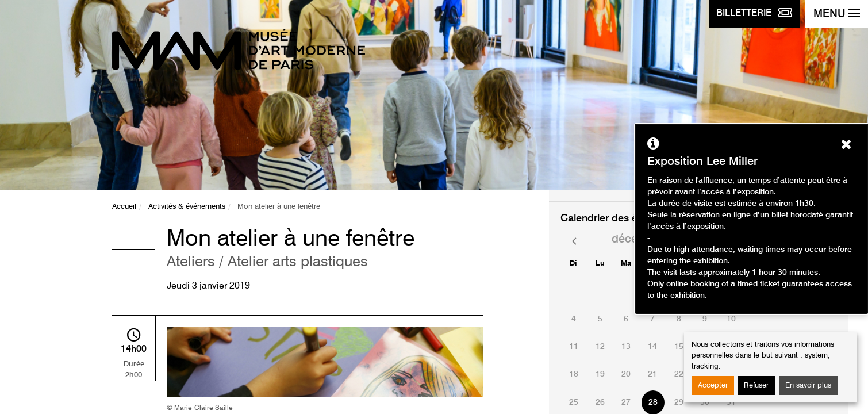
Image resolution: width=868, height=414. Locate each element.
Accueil (124, 207)
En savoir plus (808, 386)
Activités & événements (187, 207)
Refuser (756, 386)
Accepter (713, 386)
